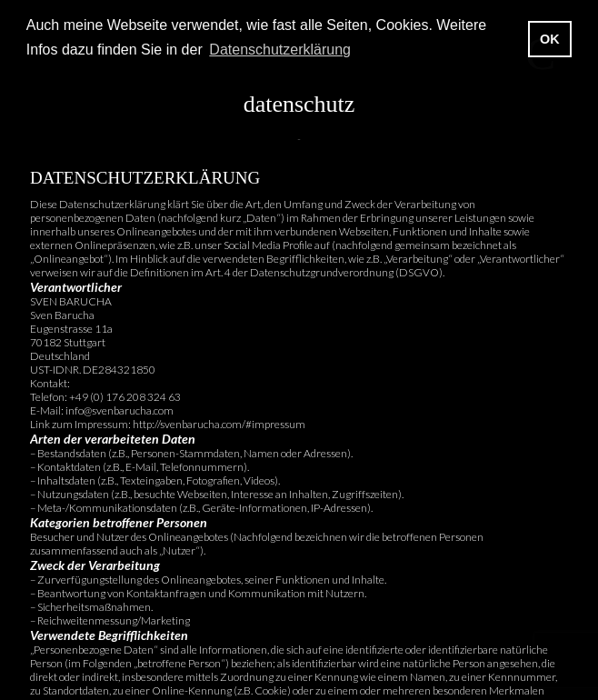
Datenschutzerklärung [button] (280, 50)
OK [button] (550, 39)
